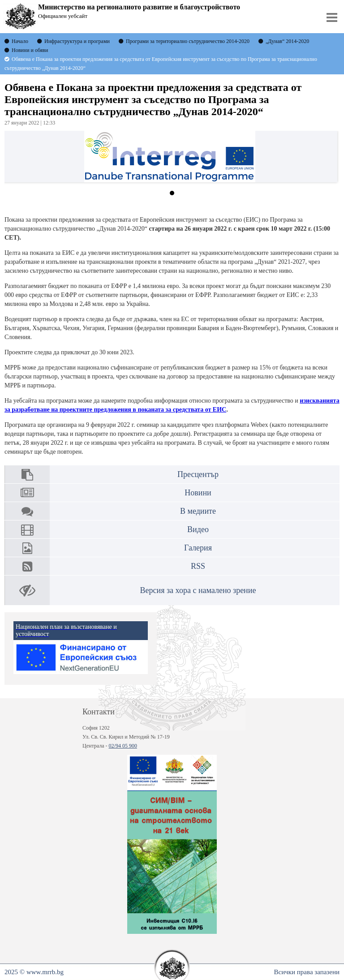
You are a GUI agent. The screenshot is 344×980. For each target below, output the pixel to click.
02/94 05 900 (123, 746)
